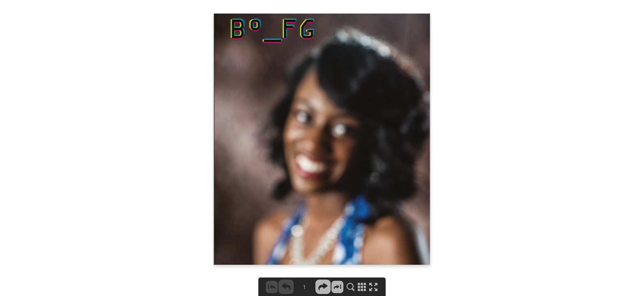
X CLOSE (620, 15)
